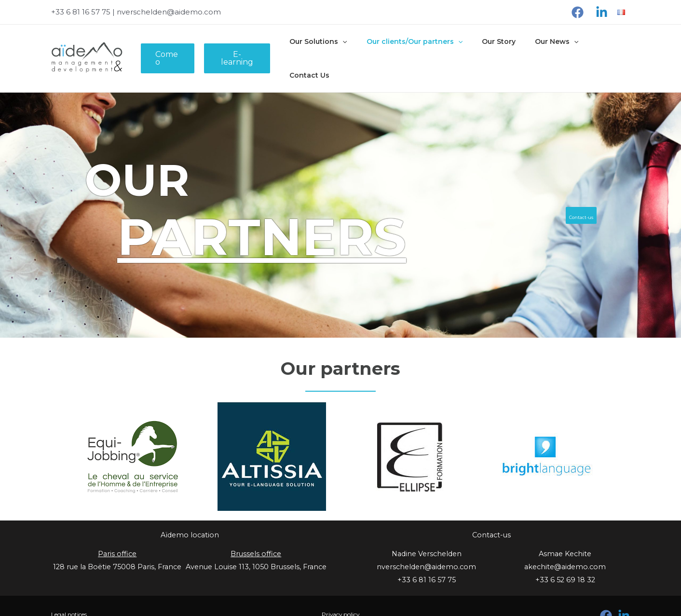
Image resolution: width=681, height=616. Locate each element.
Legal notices (75, 596)
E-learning (247, 49)
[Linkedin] (602, 12)
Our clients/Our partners (417, 49)
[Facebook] (578, 12)
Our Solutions (327, 49)
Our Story (496, 49)
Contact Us (603, 49)
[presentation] (351, 49)
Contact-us (573, 197)
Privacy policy (340, 596)
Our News (548, 49)
